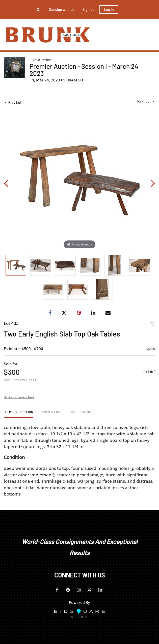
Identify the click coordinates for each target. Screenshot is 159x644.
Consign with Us (62, 9)
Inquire (149, 348)
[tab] (19, 414)
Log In (109, 9)
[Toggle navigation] (147, 35)
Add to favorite (152, 324)
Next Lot (146, 101)
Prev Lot (13, 102)
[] (149, 372)
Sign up (89, 9)
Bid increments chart (19, 397)
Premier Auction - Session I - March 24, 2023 (85, 70)
